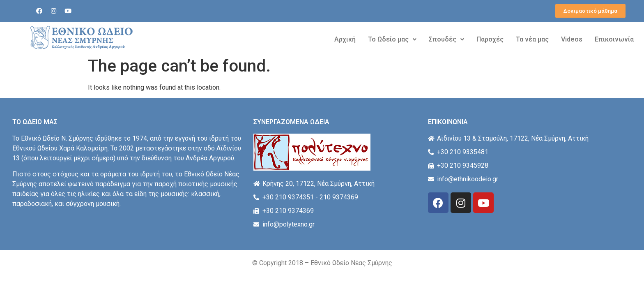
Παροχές (490, 39)
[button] (590, 11)
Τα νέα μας (532, 39)
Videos (572, 39)
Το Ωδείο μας (392, 39)
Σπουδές (446, 39)
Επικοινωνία (614, 39)
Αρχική (345, 39)
